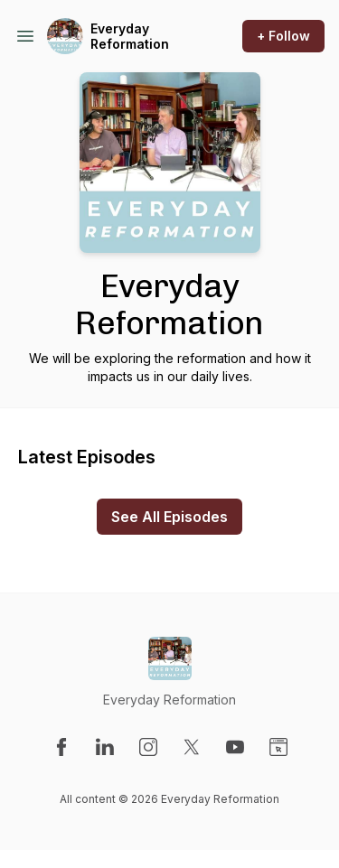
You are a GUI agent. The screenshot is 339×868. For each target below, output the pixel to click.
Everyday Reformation (130, 37)
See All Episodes (169, 517)
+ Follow (283, 36)
